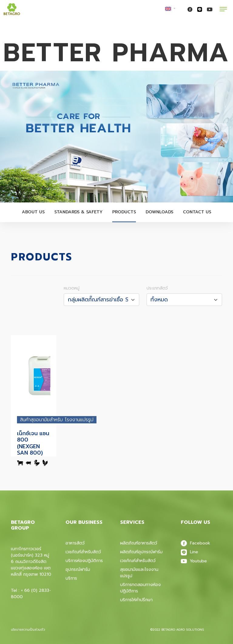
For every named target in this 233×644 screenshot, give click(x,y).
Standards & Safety (78, 212)
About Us (33, 212)
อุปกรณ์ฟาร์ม (78, 569)
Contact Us (197, 212)
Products (124, 212)
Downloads (159, 212)
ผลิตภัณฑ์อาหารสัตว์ (139, 543)
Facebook (196, 543)
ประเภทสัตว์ (157, 288)
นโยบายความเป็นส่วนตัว (28, 630)
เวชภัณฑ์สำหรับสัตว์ (83, 552)
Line (189, 552)
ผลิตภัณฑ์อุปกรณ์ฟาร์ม (141, 552)
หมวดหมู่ (72, 288)
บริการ (71, 578)
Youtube (194, 561)
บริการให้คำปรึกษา (136, 600)
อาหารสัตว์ (75, 543)
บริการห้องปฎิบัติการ (84, 561)
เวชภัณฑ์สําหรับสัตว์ (138, 561)
